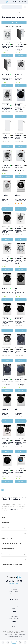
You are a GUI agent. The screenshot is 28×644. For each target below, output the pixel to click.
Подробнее (13, 510)
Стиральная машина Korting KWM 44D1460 (7, 413)
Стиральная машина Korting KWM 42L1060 (21, 232)
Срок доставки (19, 26)
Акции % (14, 624)
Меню (14, 642)
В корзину (7, 56)
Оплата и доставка (14, 604)
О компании (14, 590)
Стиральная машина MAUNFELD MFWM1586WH (21, 108)
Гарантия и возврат (14, 606)
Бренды (14, 608)
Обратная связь (14, 594)
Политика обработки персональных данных (14, 635)
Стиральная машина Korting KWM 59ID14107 (21, 413)
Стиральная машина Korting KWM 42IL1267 (21, 262)
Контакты (14, 596)
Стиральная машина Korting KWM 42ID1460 (21, 78)
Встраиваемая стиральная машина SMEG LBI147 (20, 48)
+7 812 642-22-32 (22, 2)
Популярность (6, 27)
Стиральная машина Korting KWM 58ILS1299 (7, 232)
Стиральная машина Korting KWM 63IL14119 (21, 322)
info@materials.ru (14, 583)
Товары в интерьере (14, 618)
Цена (13, 26)
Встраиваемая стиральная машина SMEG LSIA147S (7, 78)
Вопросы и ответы (14, 592)
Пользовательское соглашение (14, 637)
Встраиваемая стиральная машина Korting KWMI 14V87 (20, 199)
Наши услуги (14, 614)
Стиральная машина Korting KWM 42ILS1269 (21, 444)
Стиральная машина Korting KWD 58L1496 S (21, 292)
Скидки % (14, 626)
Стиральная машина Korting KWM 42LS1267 (7, 474)
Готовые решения (14, 616)
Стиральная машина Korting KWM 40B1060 (7, 199)
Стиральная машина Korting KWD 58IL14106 (7, 322)
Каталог (14, 602)
